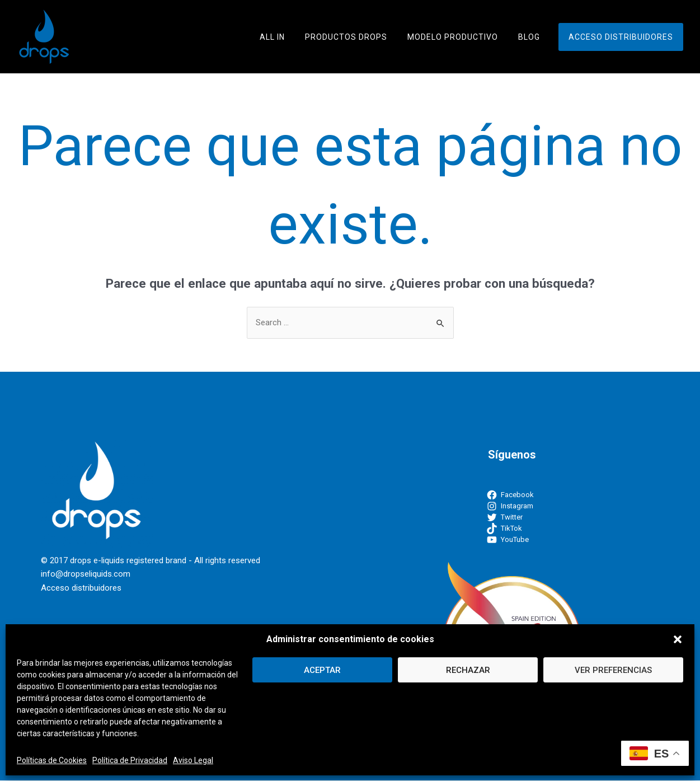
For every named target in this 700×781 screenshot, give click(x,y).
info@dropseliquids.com (86, 574)
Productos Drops (362, 37)
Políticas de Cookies (52, 760)
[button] (678, 639)
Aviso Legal (193, 760)
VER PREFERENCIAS (613, 670)
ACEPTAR (322, 670)
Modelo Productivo (464, 37)
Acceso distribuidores (623, 37)
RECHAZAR (468, 670)
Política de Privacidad (130, 760)
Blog (536, 37)
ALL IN (292, 37)
